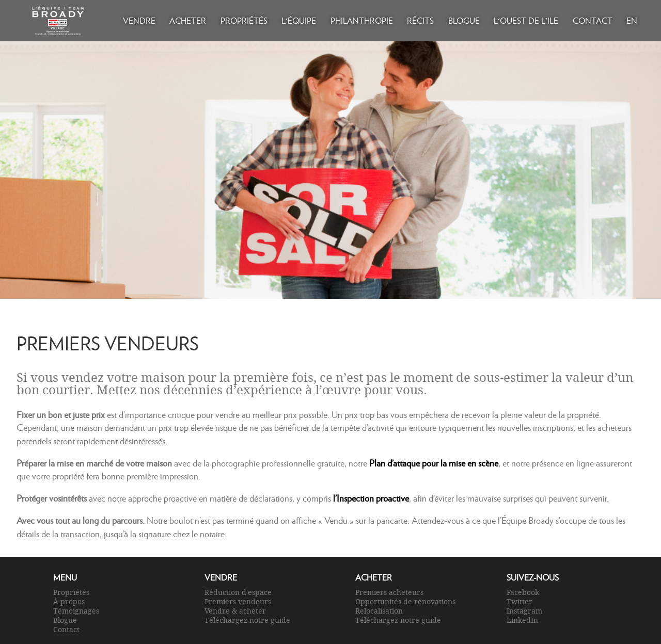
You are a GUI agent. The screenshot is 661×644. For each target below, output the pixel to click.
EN (632, 20)
